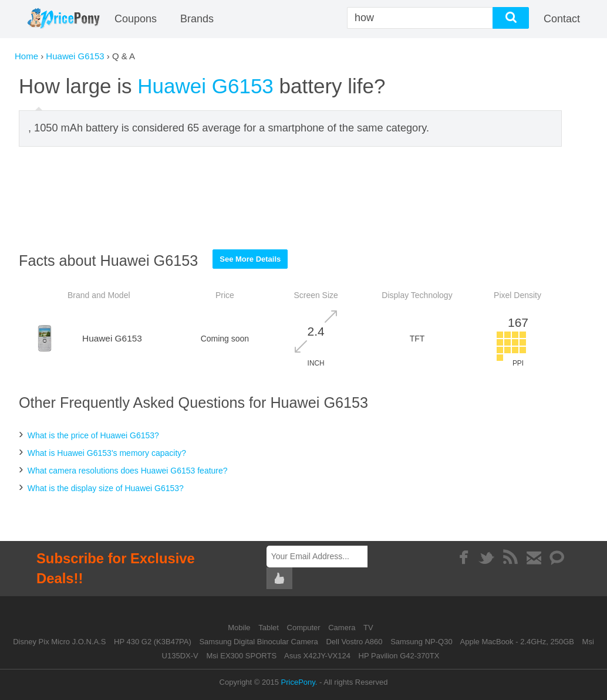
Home (26, 56)
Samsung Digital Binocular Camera (258, 642)
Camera (343, 628)
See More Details (250, 259)
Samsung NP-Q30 (421, 642)
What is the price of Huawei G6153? (93, 435)
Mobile (240, 628)
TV (368, 628)
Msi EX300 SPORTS (241, 656)
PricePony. (299, 682)
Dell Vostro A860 (354, 642)
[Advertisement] (291, 198)
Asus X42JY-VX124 (317, 656)
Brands (197, 19)
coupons (136, 19)
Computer (305, 628)
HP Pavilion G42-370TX (399, 656)
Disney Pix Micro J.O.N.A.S (59, 642)
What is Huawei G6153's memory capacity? (107, 453)
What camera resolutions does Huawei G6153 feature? (128, 471)
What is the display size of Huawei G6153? (106, 488)
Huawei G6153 (75, 56)
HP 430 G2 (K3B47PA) (153, 642)
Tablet (269, 628)
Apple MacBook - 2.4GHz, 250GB (517, 642)
